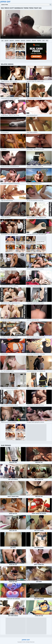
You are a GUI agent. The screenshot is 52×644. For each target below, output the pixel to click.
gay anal (23, 40)
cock (43, 40)
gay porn (12, 40)
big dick (39, 40)
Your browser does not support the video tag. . (26, 24)
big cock (34, 40)
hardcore (28, 40)
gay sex (7, 40)
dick (47, 40)
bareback (17, 40)
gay (2, 40)
